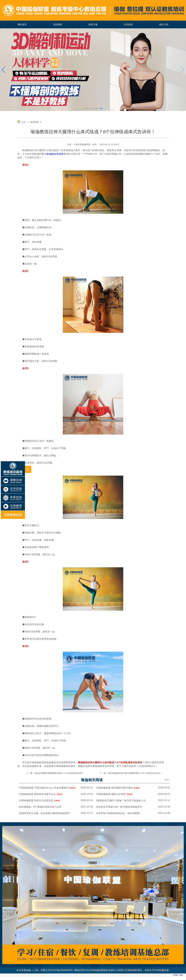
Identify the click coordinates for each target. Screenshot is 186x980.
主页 (23, 122)
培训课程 (58, 25)
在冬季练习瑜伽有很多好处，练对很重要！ (119, 813)
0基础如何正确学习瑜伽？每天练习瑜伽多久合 (121, 800)
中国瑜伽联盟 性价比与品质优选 (40, 800)
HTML (175, 975)
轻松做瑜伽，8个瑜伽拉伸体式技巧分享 (40, 807)
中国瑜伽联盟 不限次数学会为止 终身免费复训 (47, 788)
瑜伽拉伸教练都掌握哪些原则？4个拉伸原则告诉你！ (60, 773)
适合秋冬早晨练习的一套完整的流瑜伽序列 (119, 807)
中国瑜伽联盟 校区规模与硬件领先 (118, 788)
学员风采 (128, 25)
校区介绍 (164, 25)
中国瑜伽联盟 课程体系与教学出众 (41, 794)
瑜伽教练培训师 (55, 154)
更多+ (167, 780)
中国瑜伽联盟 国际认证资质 (114, 794)
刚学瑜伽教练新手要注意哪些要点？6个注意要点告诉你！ (135, 773)
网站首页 (22, 25)
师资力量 (93, 25)
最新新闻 (34, 122)
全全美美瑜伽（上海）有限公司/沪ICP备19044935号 (45, 970)
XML (181, 975)
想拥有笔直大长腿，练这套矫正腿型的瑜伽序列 (44, 813)
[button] (4, 70)
